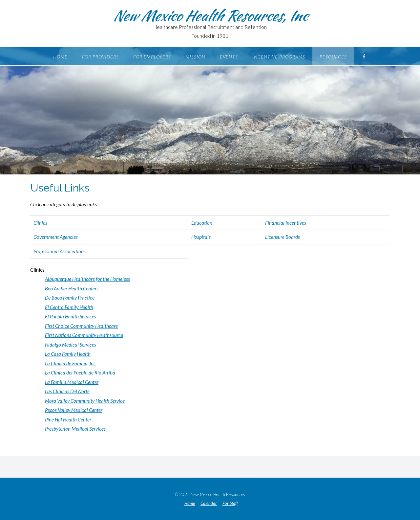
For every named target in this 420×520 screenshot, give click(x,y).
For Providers (100, 57)
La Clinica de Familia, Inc (70, 363)
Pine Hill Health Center (68, 419)
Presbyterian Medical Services (75, 429)
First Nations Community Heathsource (84, 335)
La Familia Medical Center (72, 382)
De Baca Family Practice (70, 298)
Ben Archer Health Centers (72, 288)
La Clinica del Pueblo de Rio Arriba (80, 373)
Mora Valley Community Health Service (85, 401)
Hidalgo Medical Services (71, 345)
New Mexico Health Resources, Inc (210, 15)
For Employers (152, 57)
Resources (333, 57)
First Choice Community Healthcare (81, 326)
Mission (195, 57)
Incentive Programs (279, 57)
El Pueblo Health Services (71, 316)
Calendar (209, 503)
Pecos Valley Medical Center (74, 410)
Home (60, 57)
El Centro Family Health (69, 307)
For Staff (230, 503)
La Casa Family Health (68, 354)
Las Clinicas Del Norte (67, 391)
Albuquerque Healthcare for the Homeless (87, 279)
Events (229, 57)
